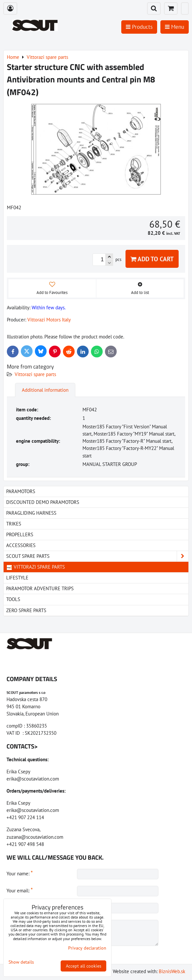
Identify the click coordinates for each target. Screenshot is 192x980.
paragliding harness (31, 513)
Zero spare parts (26, 610)
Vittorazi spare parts (35, 374)
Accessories (21, 545)
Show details (21, 962)
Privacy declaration (87, 948)
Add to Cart (152, 259)
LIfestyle (17, 578)
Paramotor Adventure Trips (40, 588)
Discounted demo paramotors (43, 502)
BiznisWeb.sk (172, 971)
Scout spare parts (97, 556)
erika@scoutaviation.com (33, 779)
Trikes (14, 524)
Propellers (20, 534)
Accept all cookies (84, 966)
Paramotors (21, 491)
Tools (13, 599)
